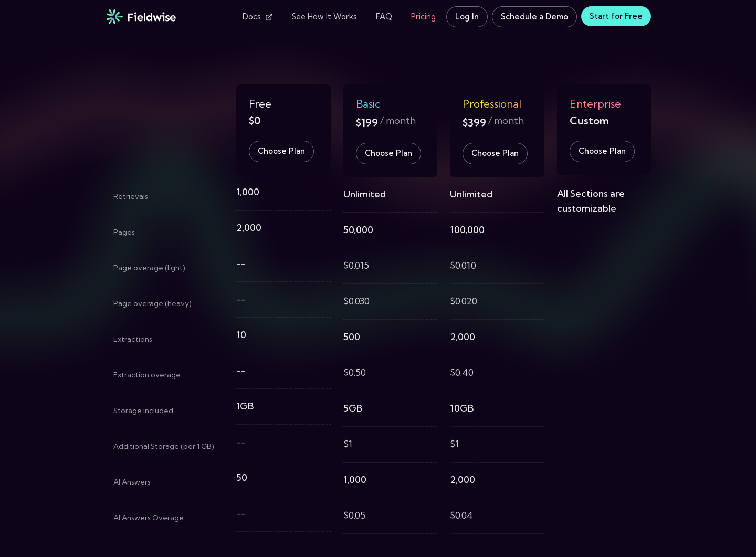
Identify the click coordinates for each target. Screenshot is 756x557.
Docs (258, 17)
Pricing (423, 17)
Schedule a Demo (534, 17)
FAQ (384, 17)
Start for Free (616, 16)
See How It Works (324, 17)
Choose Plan (281, 151)
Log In (467, 17)
